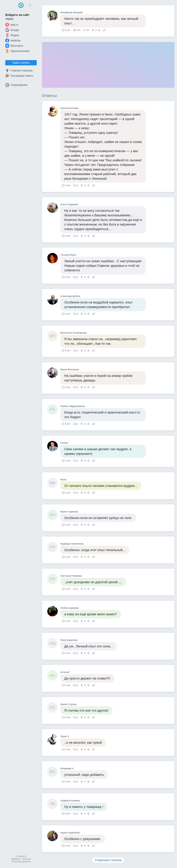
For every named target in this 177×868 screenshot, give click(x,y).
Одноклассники (17, 51)
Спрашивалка (16, 85)
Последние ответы (19, 76)
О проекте (21, 856)
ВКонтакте (14, 46)
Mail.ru (12, 25)
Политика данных (21, 861)
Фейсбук (13, 40)
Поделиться (104, 30)
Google (12, 30)
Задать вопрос (21, 63)
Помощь (27, 859)
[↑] (93, 30)
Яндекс (12, 35)
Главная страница (19, 71)
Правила (16, 859)
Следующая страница (108, 860)
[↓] (99, 30)
